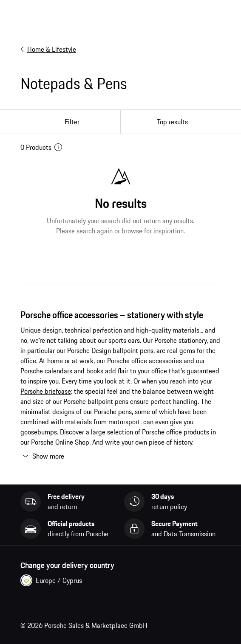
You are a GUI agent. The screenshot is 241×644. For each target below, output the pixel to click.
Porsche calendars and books (62, 371)
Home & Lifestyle (48, 49)
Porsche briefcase (46, 391)
